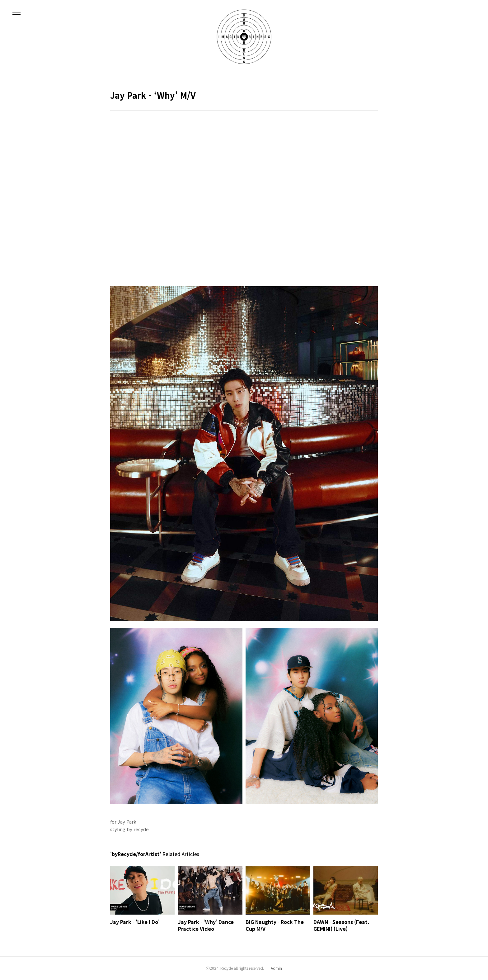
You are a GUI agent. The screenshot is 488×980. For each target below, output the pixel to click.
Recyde (227, 968)
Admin (276, 968)
